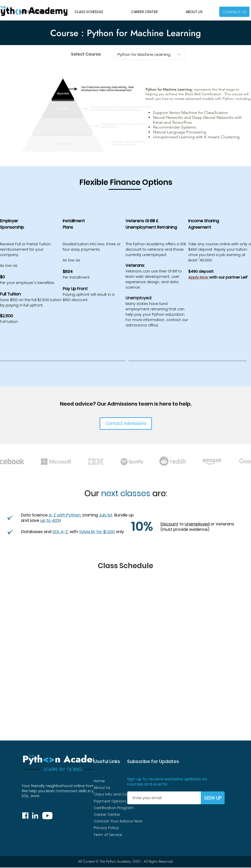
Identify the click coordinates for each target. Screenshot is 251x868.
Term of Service (108, 835)
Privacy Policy (106, 828)
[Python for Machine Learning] (150, 54)
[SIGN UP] (213, 798)
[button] (234, 12)
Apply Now (199, 277)
